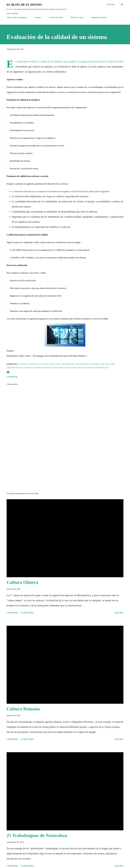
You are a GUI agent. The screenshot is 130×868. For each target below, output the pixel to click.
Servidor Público (15, 368)
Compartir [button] (12, 377)
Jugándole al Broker (99, 17)
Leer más (119, 613)
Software (59, 368)
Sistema (28, 368)
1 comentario (27, 613)
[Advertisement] (65, 470)
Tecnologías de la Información (93, 368)
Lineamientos (82, 364)
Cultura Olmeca (22, 582)
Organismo (95, 364)
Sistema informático (43, 368)
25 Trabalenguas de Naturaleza (37, 835)
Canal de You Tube (56, 17)
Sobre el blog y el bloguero (17, 17)
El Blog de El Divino (24, 5)
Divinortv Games (77, 17)
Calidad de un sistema (38, 364)
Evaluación (55, 364)
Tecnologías (70, 368)
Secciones (38, 17)
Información (68, 364)
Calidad (22, 364)
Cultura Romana (23, 709)
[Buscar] (111, 5)
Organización (108, 364)
